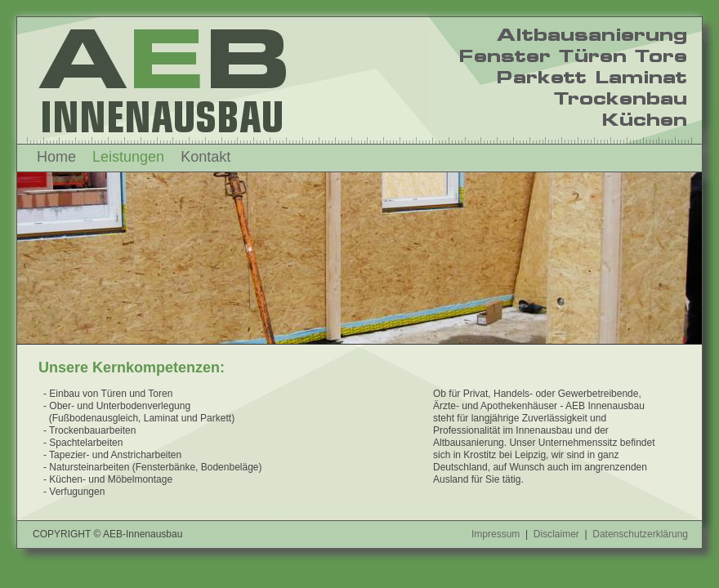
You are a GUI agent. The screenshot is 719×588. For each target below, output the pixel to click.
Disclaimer (556, 534)
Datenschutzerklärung (640, 534)
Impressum (496, 534)
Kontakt (205, 157)
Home (56, 157)
